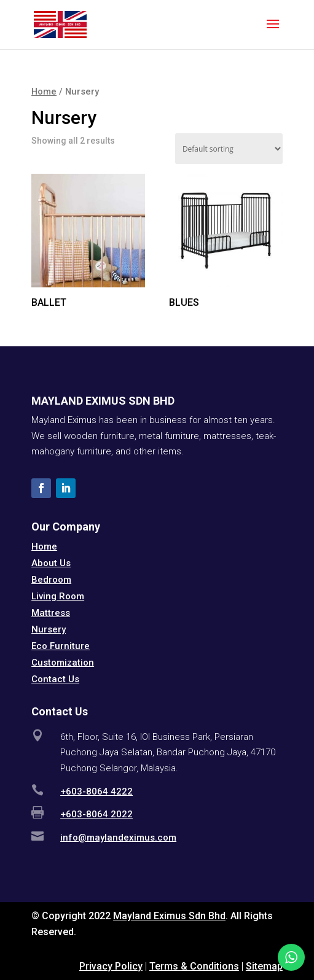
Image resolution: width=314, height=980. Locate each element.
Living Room (58, 596)
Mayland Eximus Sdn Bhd (169, 916)
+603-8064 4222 (96, 791)
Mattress (51, 613)
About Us (51, 563)
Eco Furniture (61, 646)
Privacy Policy (111, 966)
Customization (63, 663)
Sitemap (264, 966)
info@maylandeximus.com (118, 838)
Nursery (49, 629)
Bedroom (51, 580)
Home (44, 91)
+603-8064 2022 (96, 814)
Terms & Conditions (194, 966)
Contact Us (55, 679)
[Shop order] (229, 149)
